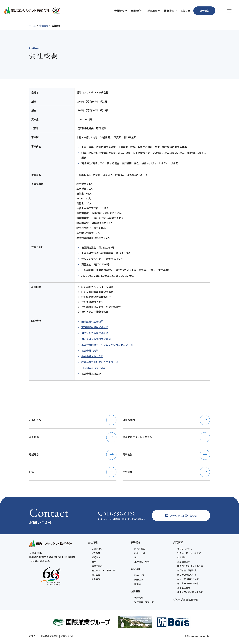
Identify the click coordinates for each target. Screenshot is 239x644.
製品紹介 (152, 11)
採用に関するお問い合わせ (190, 592)
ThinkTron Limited (92, 368)
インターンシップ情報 (188, 583)
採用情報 (178, 542)
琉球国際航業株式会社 (94, 327)
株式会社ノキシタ (91, 356)
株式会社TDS (89, 351)
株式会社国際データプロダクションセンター (106, 345)
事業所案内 (97, 566)
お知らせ (185, 11)
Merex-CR (139, 575)
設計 (137, 557)
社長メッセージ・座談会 (189, 553)
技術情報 (169, 11)
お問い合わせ (67, 636)
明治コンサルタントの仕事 (190, 566)
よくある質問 (184, 588)
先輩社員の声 (184, 562)
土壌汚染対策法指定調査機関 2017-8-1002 (106, 253)
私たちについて (185, 549)
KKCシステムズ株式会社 (95, 339)
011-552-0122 (116, 514)
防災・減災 (140, 549)
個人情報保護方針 (49, 636)
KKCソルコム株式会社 (94, 333)
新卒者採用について (187, 575)
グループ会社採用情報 (185, 600)
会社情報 (119, 11)
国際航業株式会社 (91, 322)
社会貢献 (96, 579)
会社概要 (96, 553)
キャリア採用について (188, 579)
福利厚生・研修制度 (187, 570)
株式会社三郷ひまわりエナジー (99, 362)
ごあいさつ (97, 549)
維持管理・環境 (142, 562)
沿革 (94, 562)
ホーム (32, 26)
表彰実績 (139, 598)
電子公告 (96, 575)
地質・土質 (140, 553)
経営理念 (96, 557)
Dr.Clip (138, 584)
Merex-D (139, 580)
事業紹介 (136, 11)
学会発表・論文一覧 (144, 602)
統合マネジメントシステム (104, 570)
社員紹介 (182, 557)
